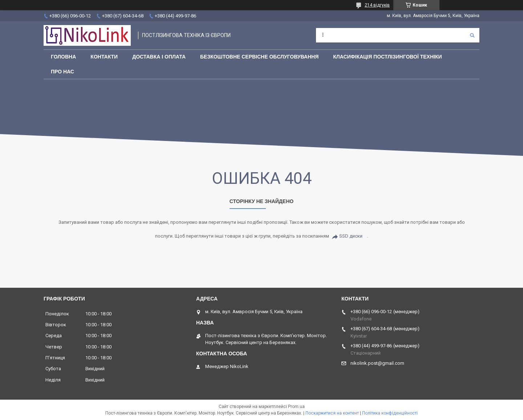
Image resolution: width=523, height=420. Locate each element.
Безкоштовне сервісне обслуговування (259, 57)
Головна (63, 57)
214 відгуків (377, 5)
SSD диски (351, 236)
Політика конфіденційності (390, 413)
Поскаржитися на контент (332, 413)
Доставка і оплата (159, 57)
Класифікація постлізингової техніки (387, 57)
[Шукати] (472, 35)
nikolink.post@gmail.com (377, 363)
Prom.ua (296, 407)
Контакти (104, 57)
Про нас (62, 72)
